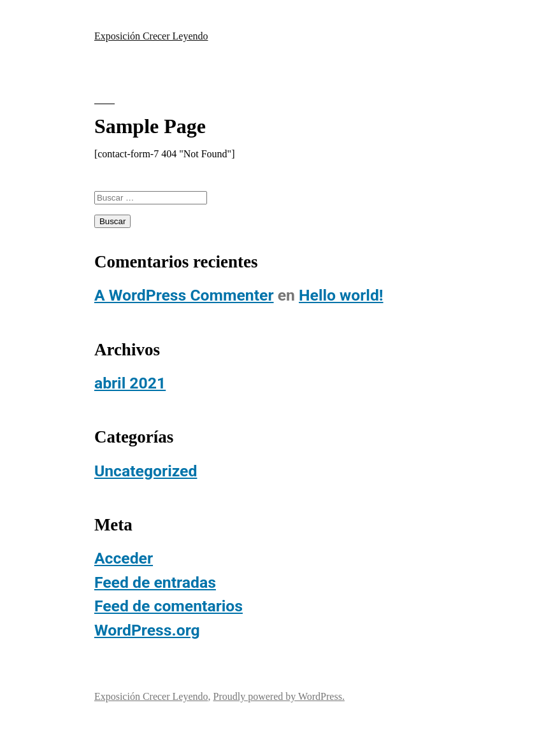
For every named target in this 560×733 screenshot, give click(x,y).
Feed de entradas (155, 582)
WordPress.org (147, 630)
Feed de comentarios (169, 606)
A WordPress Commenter (184, 295)
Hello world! (341, 295)
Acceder (124, 558)
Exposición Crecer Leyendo (151, 36)
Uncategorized (146, 471)
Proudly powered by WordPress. (279, 696)
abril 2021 (130, 383)
